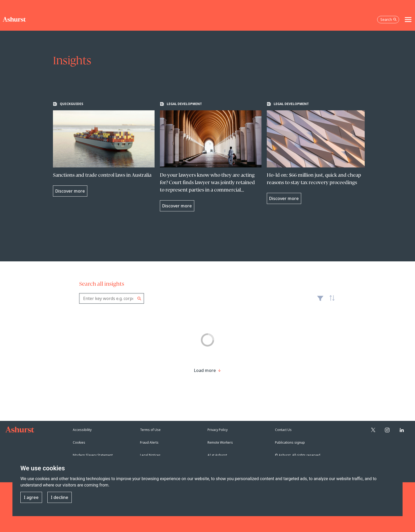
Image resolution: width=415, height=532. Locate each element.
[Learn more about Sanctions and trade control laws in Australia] (104, 149)
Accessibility (82, 430)
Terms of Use (150, 430)
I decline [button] (60, 497)
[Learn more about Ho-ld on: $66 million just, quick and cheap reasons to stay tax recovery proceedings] (318, 153)
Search (139, 299)
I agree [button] (31, 497)
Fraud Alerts (149, 442)
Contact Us (283, 430)
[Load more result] (205, 370)
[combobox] (112, 298)
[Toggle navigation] (408, 20)
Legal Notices (150, 455)
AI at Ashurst (217, 455)
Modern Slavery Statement (93, 455)
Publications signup (290, 442)
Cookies (79, 442)
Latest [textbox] (331, 301)
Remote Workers (220, 442)
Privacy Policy (218, 430)
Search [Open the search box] (389, 19)
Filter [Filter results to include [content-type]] (320, 301)
